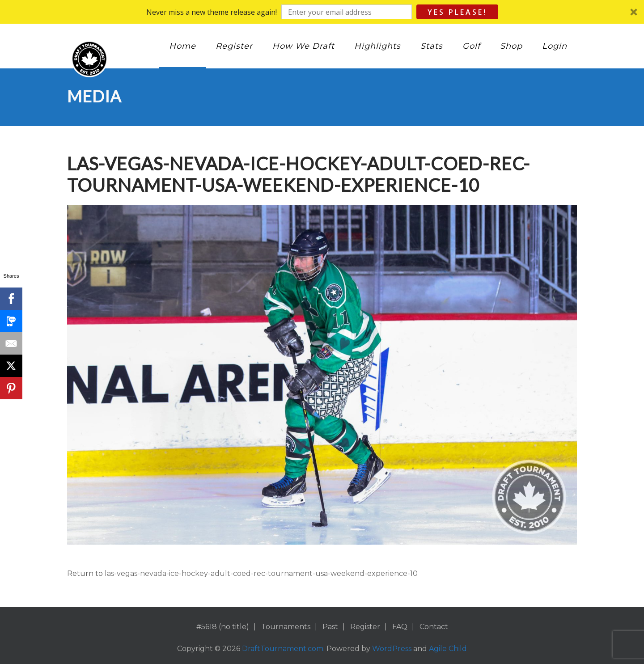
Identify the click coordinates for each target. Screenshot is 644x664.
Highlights (377, 46)
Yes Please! (457, 12)
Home (182, 46)
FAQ (400, 627)
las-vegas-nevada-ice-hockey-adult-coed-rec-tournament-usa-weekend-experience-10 (261, 573)
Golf (471, 46)
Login (555, 46)
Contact (434, 627)
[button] (322, 12)
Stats (432, 46)
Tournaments (286, 627)
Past (330, 627)
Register (234, 46)
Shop (511, 46)
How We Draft (303, 46)
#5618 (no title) (223, 627)
